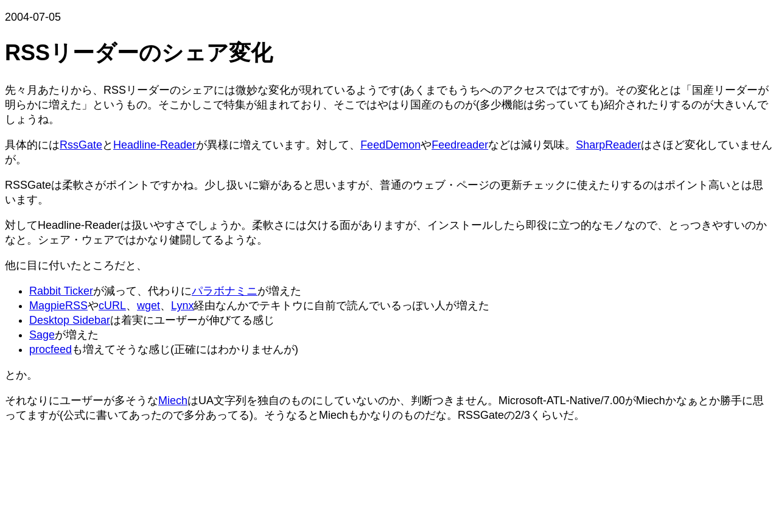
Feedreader (460, 145)
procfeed (51, 349)
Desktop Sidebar (70, 320)
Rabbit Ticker (61, 291)
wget (148, 306)
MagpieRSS (58, 306)
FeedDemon (390, 145)
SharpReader (608, 145)
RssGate (81, 145)
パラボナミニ (225, 291)
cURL (112, 306)
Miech (173, 401)
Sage (42, 335)
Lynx (182, 306)
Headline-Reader (155, 145)
